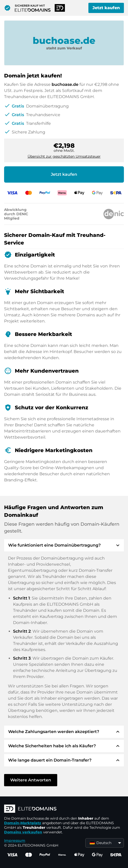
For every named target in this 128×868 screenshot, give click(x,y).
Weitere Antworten (31, 780)
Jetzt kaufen (106, 8)
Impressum (15, 840)
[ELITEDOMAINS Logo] (64, 809)
